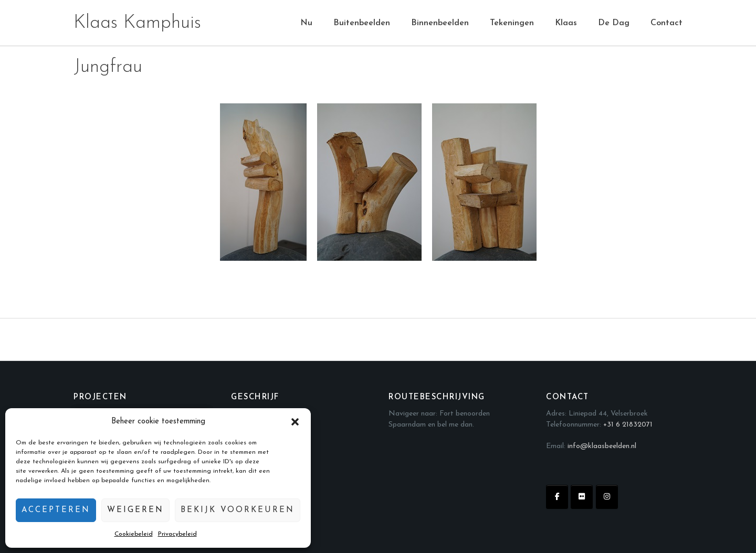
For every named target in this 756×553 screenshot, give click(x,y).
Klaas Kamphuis (137, 23)
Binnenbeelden (440, 23)
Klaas (566, 23)
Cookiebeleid (134, 534)
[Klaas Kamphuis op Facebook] (557, 497)
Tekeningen (512, 23)
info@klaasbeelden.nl (602, 446)
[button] (295, 422)
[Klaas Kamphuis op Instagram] (607, 497)
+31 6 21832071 (628, 425)
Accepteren (56, 510)
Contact (666, 23)
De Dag (614, 23)
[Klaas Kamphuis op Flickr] (582, 497)
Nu (306, 23)
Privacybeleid (177, 534)
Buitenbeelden (362, 23)
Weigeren (135, 510)
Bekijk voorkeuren (238, 510)
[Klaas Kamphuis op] (632, 497)
